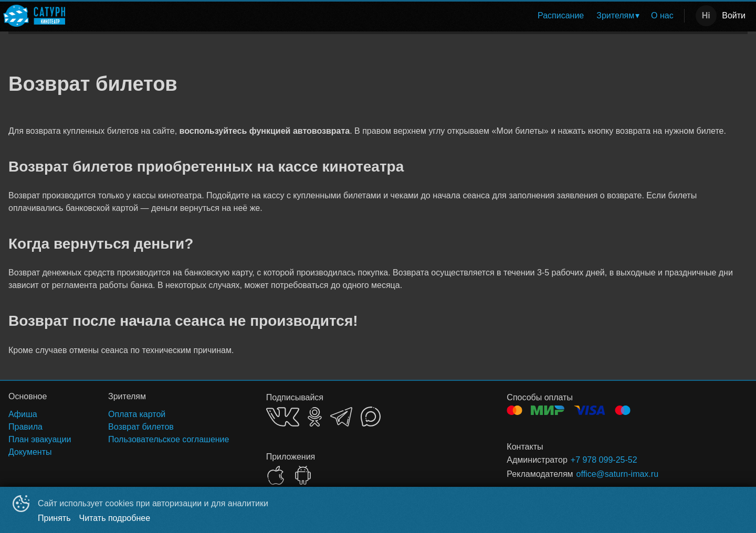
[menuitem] (561, 16)
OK (315, 417)
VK (283, 417)
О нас (662, 15)
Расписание (561, 15)
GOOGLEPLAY (303, 475)
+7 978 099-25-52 (604, 460)
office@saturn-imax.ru (617, 474)
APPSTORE (276, 475)
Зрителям (615, 15)
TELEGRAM (341, 417)
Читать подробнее (115, 518)
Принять (54, 518)
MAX (371, 417)
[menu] (377, 16)
